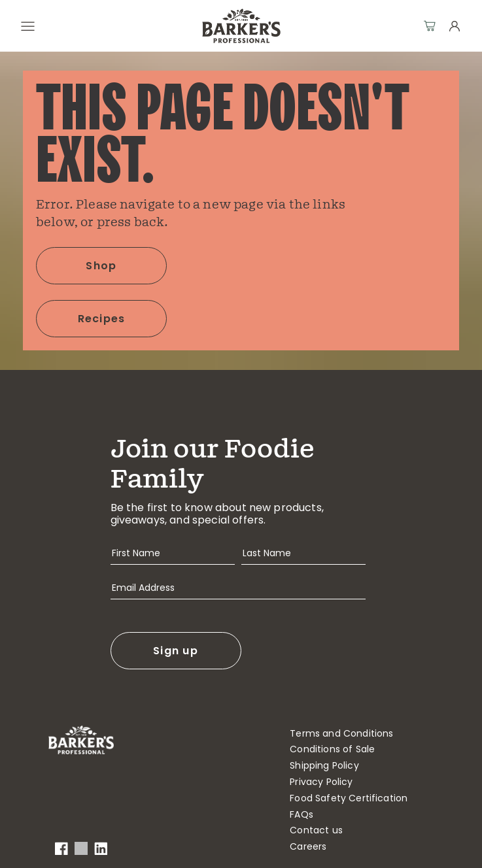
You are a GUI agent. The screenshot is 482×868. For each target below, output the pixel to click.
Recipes (102, 319)
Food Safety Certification (349, 798)
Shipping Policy (324, 766)
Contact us (316, 830)
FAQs (301, 815)
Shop (101, 266)
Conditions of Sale (332, 749)
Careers (308, 847)
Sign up (176, 651)
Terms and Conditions (341, 734)
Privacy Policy (321, 782)
